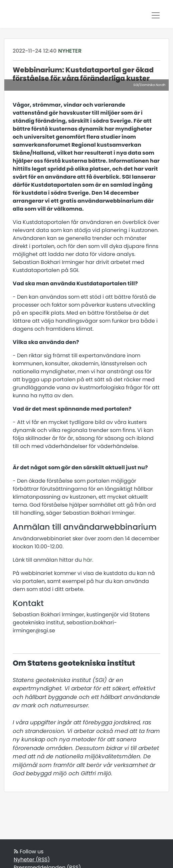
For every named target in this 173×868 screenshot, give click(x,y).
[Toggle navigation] (156, 15)
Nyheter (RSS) (32, 859)
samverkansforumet (42, 145)
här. (88, 560)
